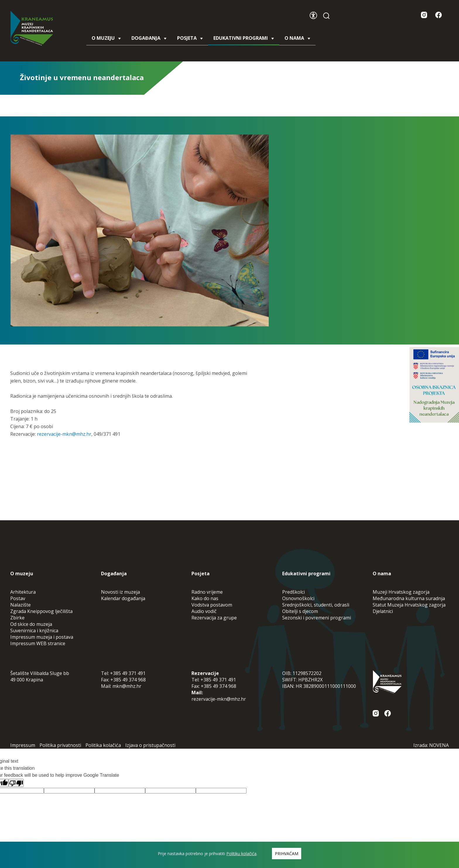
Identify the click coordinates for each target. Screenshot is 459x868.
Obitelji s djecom (300, 611)
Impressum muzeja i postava (42, 637)
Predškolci (293, 592)
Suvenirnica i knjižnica (34, 631)
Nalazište (20, 605)
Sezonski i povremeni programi (317, 618)
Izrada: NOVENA (431, 745)
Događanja (149, 38)
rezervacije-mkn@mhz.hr (64, 434)
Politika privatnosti (60, 745)
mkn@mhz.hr (127, 686)
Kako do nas (205, 598)
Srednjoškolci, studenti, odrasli (316, 605)
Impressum (23, 745)
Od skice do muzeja (31, 624)
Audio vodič (204, 611)
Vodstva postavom (212, 605)
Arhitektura (23, 592)
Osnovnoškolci (298, 598)
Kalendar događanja (123, 598)
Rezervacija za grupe (214, 618)
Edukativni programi (244, 40)
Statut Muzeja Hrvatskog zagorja (409, 605)
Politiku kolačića (241, 854)
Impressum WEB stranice (38, 643)
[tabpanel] (140, 230)
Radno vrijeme (207, 592)
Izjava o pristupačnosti (150, 745)
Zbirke (17, 618)
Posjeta (190, 38)
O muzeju (106, 38)
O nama (297, 38)
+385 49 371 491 (128, 673)
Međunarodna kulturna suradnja (409, 598)
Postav (18, 598)
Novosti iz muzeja (120, 592)
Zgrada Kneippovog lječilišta (41, 611)
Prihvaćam (287, 854)
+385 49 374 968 (128, 680)
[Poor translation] (16, 783)
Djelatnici (383, 611)
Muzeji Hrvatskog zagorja (401, 592)
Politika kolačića (103, 745)
